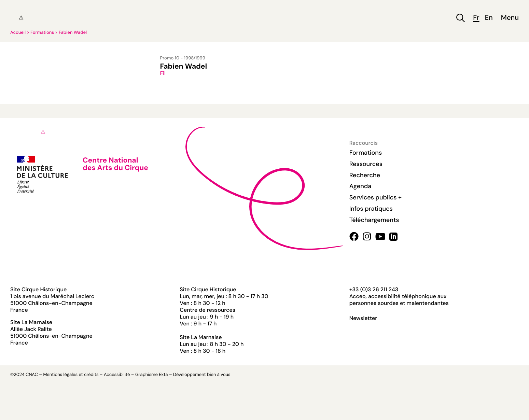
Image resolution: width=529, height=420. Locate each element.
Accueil (18, 33)
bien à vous (219, 375)
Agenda (360, 186)
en (489, 18)
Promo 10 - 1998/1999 (183, 58)
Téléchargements (374, 220)
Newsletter (363, 318)
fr (476, 18)
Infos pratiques (371, 209)
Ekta (163, 375)
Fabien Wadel (73, 33)
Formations (42, 33)
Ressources (366, 164)
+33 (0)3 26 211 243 (374, 289)
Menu (510, 18)
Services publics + (375, 197)
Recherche (365, 175)
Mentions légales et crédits (71, 375)
